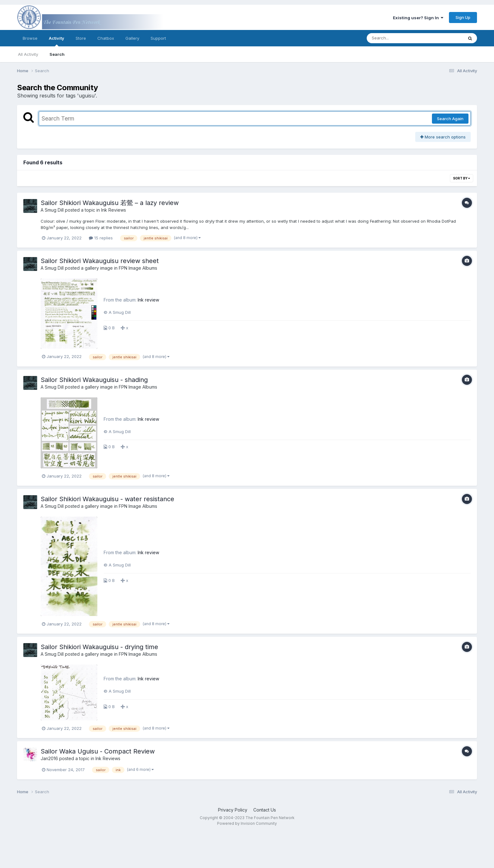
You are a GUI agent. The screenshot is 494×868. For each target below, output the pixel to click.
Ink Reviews (114, 210)
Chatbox (106, 38)
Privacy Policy (233, 810)
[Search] (398, 38)
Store (81, 38)
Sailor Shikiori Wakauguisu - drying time (99, 647)
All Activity (28, 54)
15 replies (101, 238)
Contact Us (265, 810)
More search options (443, 137)
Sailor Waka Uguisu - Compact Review (98, 751)
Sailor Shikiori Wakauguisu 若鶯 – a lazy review (110, 203)
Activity (57, 41)
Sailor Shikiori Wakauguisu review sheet (100, 261)
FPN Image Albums (138, 268)
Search (57, 54)
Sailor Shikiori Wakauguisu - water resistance (107, 499)
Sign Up (463, 17)
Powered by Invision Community (247, 823)
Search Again (450, 119)
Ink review (148, 300)
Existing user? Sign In (418, 18)
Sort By (462, 178)
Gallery (132, 38)
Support (158, 38)
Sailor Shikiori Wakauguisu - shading (94, 380)
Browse (30, 38)
